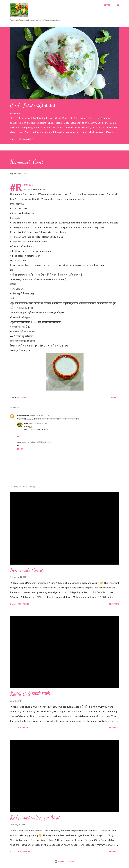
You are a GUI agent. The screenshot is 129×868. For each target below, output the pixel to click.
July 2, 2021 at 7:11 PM (39, 423)
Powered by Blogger (65, 861)
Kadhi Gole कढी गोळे (30, 694)
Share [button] (13, 139)
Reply (20, 436)
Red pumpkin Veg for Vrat (35, 818)
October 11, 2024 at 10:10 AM (40, 442)
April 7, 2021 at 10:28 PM (41, 416)
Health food (23, 397)
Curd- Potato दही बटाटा (33, 106)
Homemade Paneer (27, 570)
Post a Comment (25, 139)
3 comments (23, 604)
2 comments (23, 728)
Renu (26, 423)
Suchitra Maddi (23, 416)
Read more (114, 604)
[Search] (107, 5)
